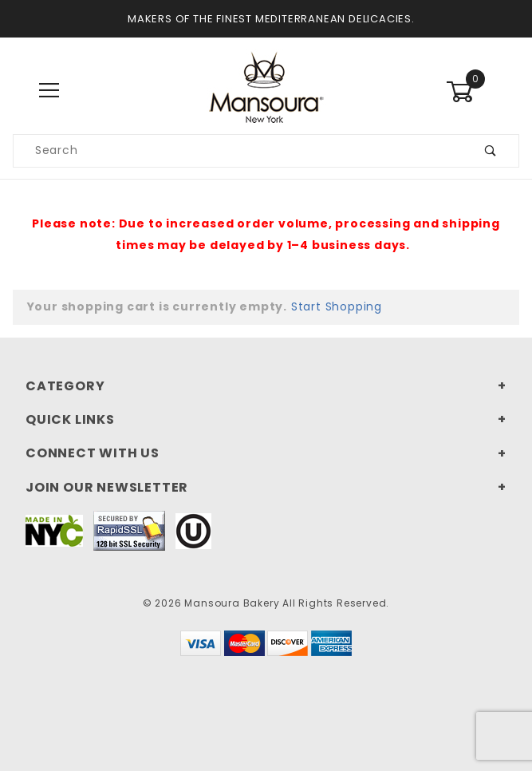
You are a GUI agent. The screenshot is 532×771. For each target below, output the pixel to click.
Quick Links (70, 419)
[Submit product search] (491, 151)
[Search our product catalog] (238, 151)
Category (65, 386)
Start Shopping (337, 306)
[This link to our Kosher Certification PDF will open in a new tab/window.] (193, 530)
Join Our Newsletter (107, 487)
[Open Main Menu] (50, 91)
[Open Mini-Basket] (483, 92)
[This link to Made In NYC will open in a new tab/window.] (54, 530)
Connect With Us (93, 453)
